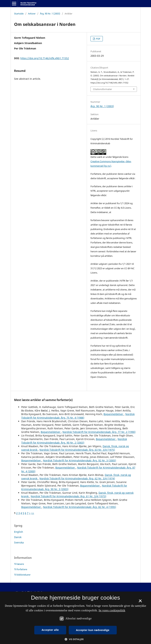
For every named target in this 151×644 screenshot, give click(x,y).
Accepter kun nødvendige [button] (93, 630)
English (19, 532)
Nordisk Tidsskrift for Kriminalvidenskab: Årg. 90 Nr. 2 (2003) (74, 441)
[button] (75, 639)
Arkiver (32, 14)
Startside (19, 14)
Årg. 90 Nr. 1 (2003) (50, 14)
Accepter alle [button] (50, 630)
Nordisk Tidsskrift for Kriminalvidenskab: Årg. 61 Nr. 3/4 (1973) (68, 496)
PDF (98, 39)
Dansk (18, 537)
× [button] (140, 602)
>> (33, 513)
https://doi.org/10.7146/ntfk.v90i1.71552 (45, 58)
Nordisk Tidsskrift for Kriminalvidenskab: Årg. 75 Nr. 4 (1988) (78, 416)
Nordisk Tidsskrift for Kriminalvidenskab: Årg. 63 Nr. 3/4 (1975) (77, 450)
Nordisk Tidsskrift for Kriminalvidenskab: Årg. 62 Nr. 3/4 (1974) (77, 478)
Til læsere (19, 564)
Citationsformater (102, 89)
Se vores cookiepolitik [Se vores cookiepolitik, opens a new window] (112, 610)
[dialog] (75, 618)
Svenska (19, 542)
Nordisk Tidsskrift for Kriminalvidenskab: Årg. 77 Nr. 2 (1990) (99, 432)
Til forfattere (21, 569)
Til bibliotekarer (22, 575)
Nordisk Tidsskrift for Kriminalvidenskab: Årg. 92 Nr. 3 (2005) (80, 460)
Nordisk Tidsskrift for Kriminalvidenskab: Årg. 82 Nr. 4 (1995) (80, 507)
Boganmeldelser (114, 414)
